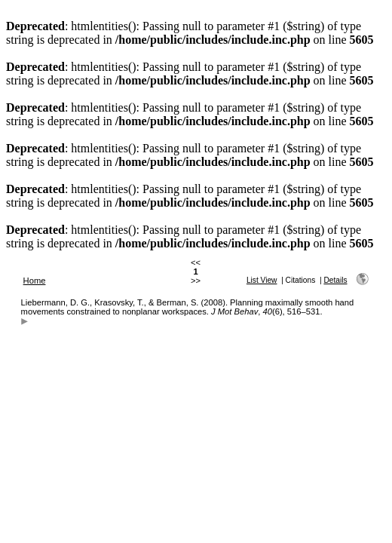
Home (35, 281)
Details (335, 280)
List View (262, 280)
